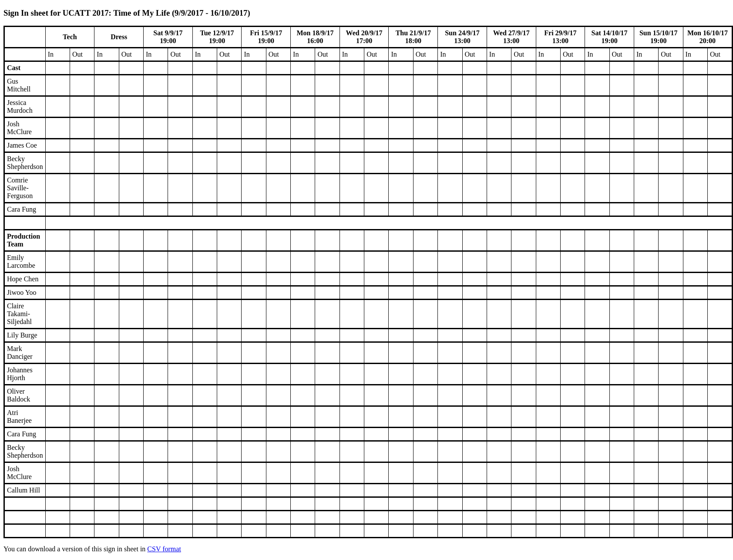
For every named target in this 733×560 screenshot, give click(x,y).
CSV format (164, 549)
